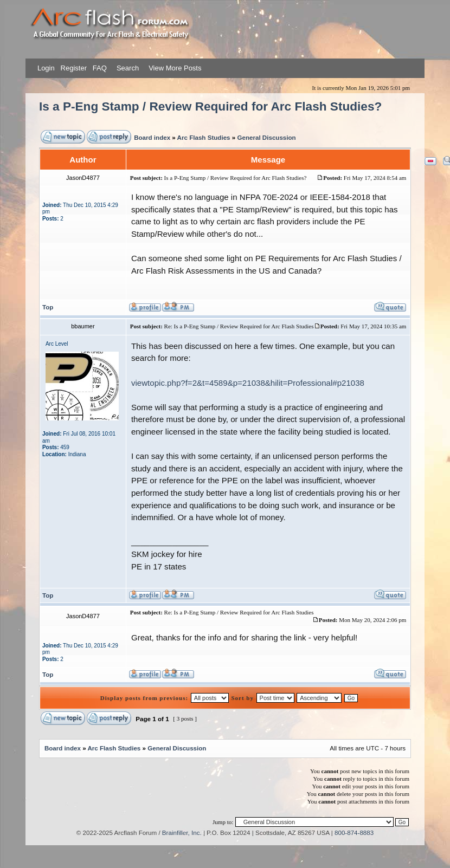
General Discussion (266, 137)
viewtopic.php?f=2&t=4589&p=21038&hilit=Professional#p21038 (248, 383)
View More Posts (175, 68)
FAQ (99, 68)
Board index (152, 137)
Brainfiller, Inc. (182, 833)
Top (48, 307)
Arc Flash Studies (204, 137)
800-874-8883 (354, 833)
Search (127, 68)
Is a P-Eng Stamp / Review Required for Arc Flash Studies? (210, 106)
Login (46, 68)
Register (73, 68)
